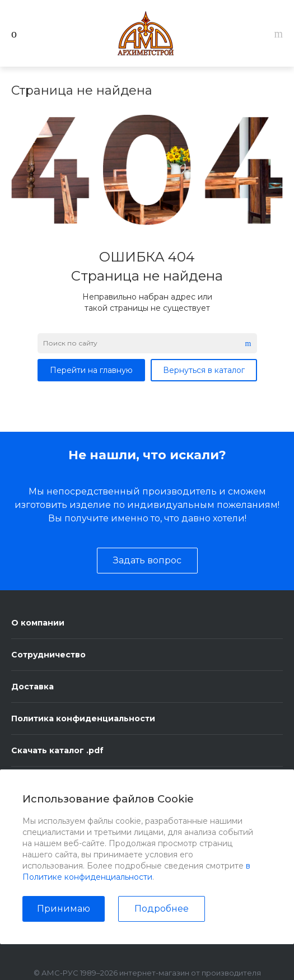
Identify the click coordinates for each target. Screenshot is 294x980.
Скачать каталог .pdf (57, 750)
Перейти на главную (91, 370)
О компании (38, 623)
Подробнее (162, 909)
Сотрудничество (48, 655)
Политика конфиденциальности (83, 718)
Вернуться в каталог (204, 370)
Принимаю (64, 909)
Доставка (32, 687)
